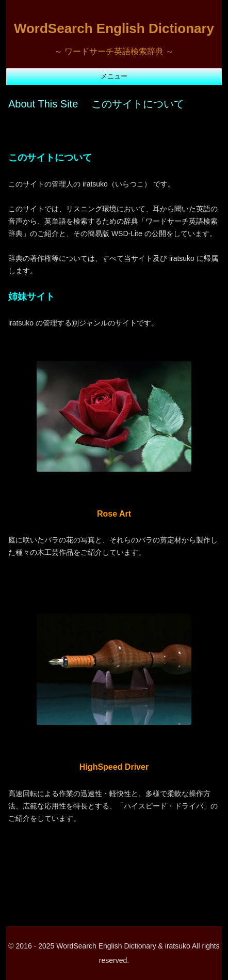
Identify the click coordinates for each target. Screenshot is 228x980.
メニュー (114, 76)
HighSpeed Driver (114, 767)
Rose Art (114, 514)
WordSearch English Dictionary (114, 28)
